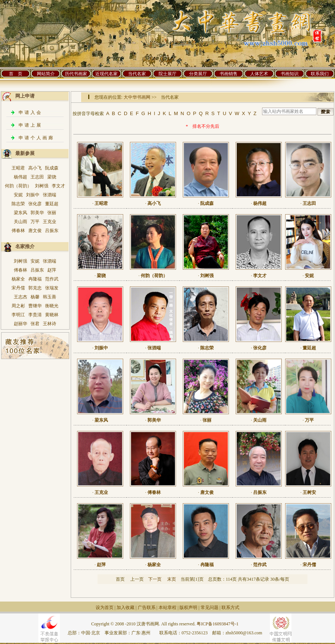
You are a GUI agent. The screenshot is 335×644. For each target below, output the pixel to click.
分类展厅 (198, 74)
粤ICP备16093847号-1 (218, 624)
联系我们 (320, 74)
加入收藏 (125, 607)
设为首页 (105, 607)
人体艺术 (259, 74)
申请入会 (31, 112)
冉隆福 (35, 279)
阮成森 (52, 168)
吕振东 (52, 231)
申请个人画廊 (36, 138)
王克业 (50, 222)
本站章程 (167, 607)
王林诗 (50, 324)
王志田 (37, 177)
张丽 (52, 213)
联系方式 (230, 607)
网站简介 (46, 74)
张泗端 (50, 195)
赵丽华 (20, 324)
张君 (35, 324)
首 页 (16, 74)
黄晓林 (52, 315)
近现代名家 (106, 74)
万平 (35, 222)
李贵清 (35, 315)
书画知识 (290, 74)
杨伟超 (20, 177)
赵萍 (52, 270)
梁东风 (20, 213)
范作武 (52, 279)
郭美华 (37, 213)
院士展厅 (167, 74)
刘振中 (33, 195)
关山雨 (20, 222)
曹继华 (35, 306)
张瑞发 (52, 288)
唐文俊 (35, 231)
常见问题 (210, 607)
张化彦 (35, 204)
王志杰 (20, 297)
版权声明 (188, 607)
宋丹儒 (18, 288)
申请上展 (31, 125)
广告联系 (147, 607)
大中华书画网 (137, 97)
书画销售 (229, 74)
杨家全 (18, 279)
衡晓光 (52, 306)
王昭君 (18, 168)
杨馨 (35, 297)
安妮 (18, 195)
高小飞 (35, 168)
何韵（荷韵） (18, 186)
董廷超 (52, 204)
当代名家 (137, 74)
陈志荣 (18, 204)
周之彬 (18, 306)
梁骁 (52, 177)
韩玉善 (50, 297)
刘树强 (42, 186)
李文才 (58, 186)
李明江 (18, 315)
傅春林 (18, 231)
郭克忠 (35, 288)
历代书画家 (76, 74)
